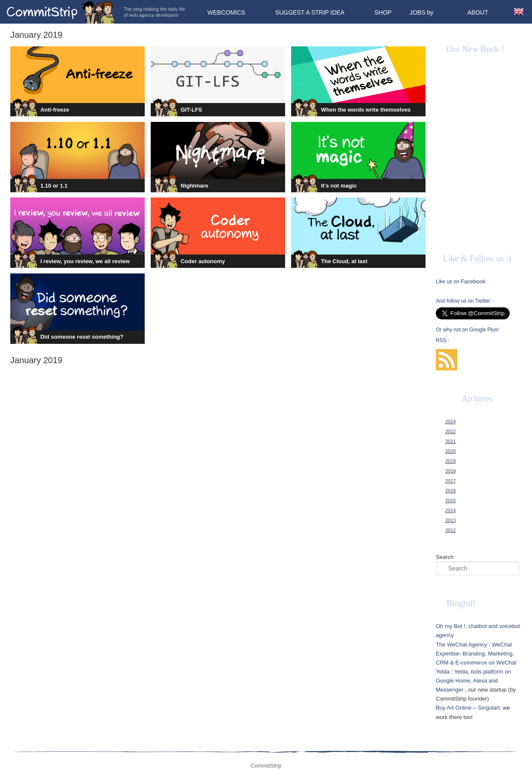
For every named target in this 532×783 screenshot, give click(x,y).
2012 (450, 530)
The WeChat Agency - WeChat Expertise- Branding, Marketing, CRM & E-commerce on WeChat (476, 654)
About (477, 12)
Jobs (418, 12)
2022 (450, 431)
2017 (450, 481)
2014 (450, 510)
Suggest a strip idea (310, 12)
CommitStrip (61, 12)
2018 (450, 471)
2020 (450, 451)
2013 (450, 520)
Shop (383, 12)
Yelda (443, 672)
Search (445, 557)
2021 (450, 441)
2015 (450, 501)
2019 (450, 461)
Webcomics (226, 12)
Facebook (473, 281)
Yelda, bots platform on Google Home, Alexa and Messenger (473, 681)
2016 (450, 491)
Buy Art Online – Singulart (468, 708)
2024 (450, 422)
